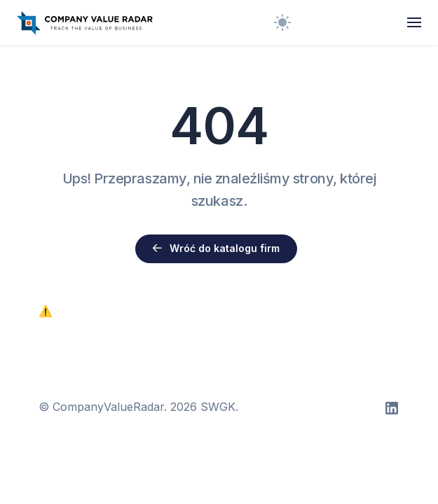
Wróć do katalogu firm (216, 248)
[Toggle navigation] (414, 22)
